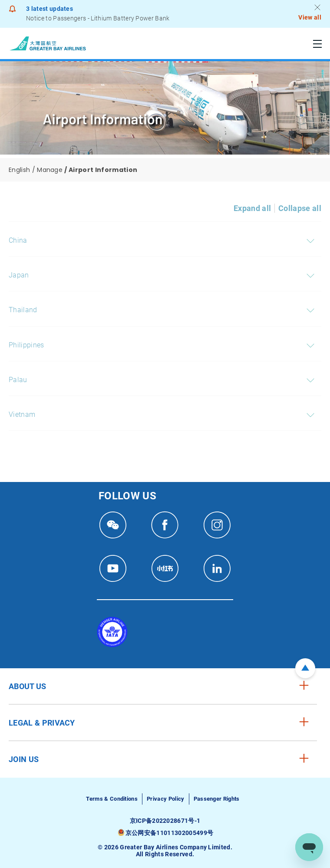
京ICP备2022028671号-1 (165, 821)
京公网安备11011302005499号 (169, 833)
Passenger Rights (217, 799)
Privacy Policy (165, 799)
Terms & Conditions (112, 799)
